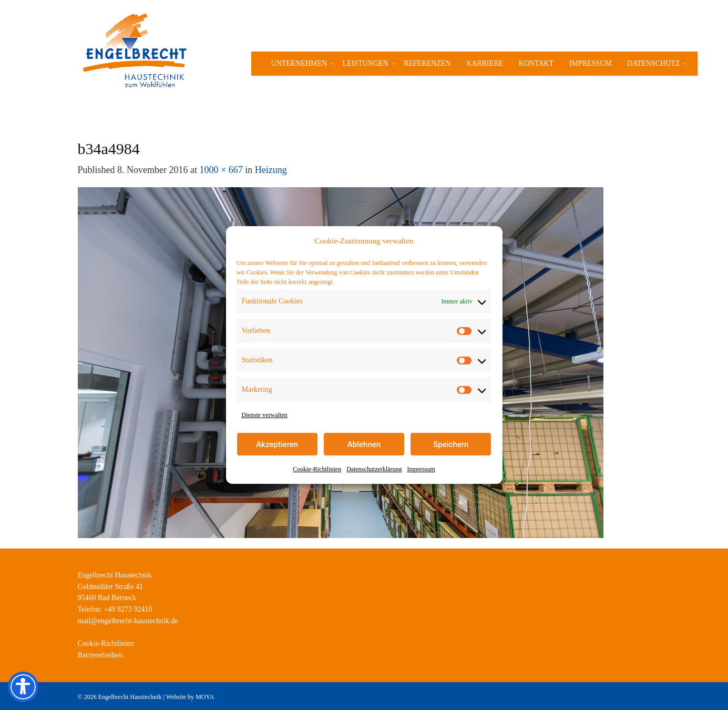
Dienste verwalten (265, 415)
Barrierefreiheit (100, 655)
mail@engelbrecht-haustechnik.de (128, 621)
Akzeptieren (277, 444)
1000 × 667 (221, 170)
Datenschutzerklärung (374, 469)
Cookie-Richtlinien (317, 469)
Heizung (271, 170)
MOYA (205, 697)
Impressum (421, 469)
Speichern (451, 444)
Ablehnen (364, 444)
